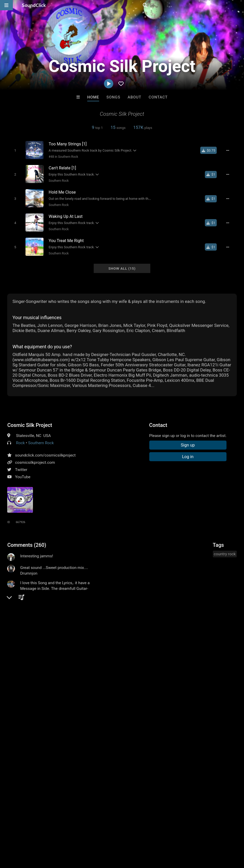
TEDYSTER (143, 758)
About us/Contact (46, 837)
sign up (28, 665)
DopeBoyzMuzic (58, 758)
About (134, 97)
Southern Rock (57, 180)
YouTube (23, 473)
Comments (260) (27, 541)
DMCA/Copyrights (96, 837)
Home (93, 97)
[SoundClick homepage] (34, 5)
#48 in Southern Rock (62, 156)
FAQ (22, 837)
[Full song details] (230, 150)
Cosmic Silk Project (30, 421)
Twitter (21, 466)
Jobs (71, 837)
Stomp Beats (101, 758)
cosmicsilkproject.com (35, 459)
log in (46, 665)
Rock (20, 439)
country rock (225, 550)
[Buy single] (210, 150)
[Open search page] (239, 5)
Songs (114, 97)
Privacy (123, 837)
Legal (139, 837)
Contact (158, 97)
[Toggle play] (14, 150)
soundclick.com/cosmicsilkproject (45, 452)
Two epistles (186, 758)
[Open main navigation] (6, 5)
